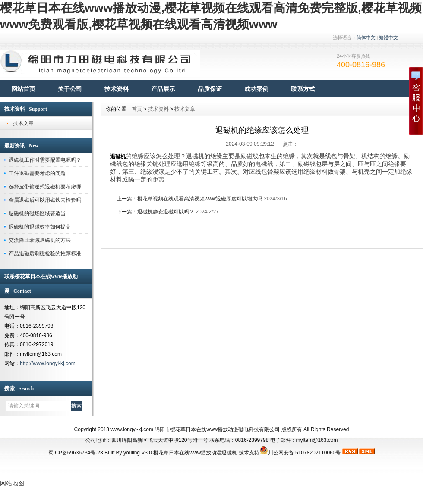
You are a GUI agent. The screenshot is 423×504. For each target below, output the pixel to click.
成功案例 (256, 89)
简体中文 (366, 38)
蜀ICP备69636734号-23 (76, 453)
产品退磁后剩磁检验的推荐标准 (45, 254)
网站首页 (23, 89)
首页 (137, 109)
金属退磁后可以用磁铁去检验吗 (45, 200)
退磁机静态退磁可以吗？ (166, 212)
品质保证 (210, 89)
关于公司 (70, 89)
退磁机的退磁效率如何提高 (40, 227)
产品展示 (163, 89)
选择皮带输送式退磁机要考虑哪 (45, 187)
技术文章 (23, 123)
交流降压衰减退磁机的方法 (40, 240)
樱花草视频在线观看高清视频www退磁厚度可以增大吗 (200, 199)
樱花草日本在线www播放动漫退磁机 (195, 453)
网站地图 (12, 483)
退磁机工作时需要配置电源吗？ (45, 160)
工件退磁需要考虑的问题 (37, 173)
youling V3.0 (138, 453)
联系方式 (303, 89)
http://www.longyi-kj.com (48, 363)
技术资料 (117, 89)
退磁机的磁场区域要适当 (37, 213)
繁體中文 (388, 38)
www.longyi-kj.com (132, 429)
